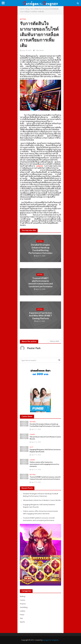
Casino (32, 434)
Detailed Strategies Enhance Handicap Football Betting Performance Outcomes (40, 249)
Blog (27, 9)
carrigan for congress (51, 640)
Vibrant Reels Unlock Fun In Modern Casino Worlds (45, 438)
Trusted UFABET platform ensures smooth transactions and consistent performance (41, 282)
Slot (31, 447)
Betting (23, 19)
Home (22, 9)
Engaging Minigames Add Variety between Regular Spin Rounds (45, 451)
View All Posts (55, 341)
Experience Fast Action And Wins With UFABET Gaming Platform (40, 316)
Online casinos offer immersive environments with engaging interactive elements (44, 464)
